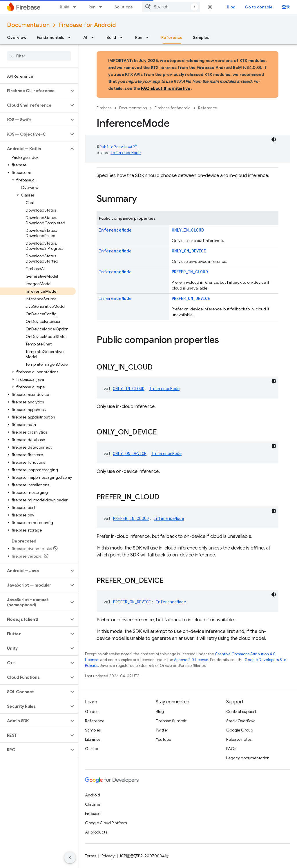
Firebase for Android (87, 25)
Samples (201, 37)
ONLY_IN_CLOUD (188, 230)
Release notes (239, 739)
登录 (286, 7)
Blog (231, 7)
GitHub (92, 749)
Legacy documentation (248, 758)
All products (96, 832)
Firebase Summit (171, 721)
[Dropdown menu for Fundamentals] (71, 37)
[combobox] (171, 7)
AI (85, 37)
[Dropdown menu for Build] (76, 7)
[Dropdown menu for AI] (94, 37)
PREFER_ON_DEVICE (191, 298)
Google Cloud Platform (106, 823)
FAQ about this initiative (166, 88)
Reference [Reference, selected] (172, 37)
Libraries (93, 739)
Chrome (93, 804)
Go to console (259, 7)
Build (65, 7)
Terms (90, 856)
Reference (208, 108)
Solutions (124, 7)
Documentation (28, 25)
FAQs (231, 749)
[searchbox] (39, 56)
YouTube (163, 739)
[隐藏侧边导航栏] (70, 858)
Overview (17, 37)
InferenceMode (126, 153)
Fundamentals (50, 37)
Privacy (108, 856)
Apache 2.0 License (191, 660)
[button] (34, 91)
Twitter (162, 730)
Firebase (104, 108)
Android (93, 795)
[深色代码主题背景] (274, 139)
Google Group (240, 730)
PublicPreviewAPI (118, 147)
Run (92, 7)
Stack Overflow (240, 721)
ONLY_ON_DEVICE (189, 251)
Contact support (241, 711)
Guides (92, 711)
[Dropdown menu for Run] (102, 7)
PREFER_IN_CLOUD (190, 272)
